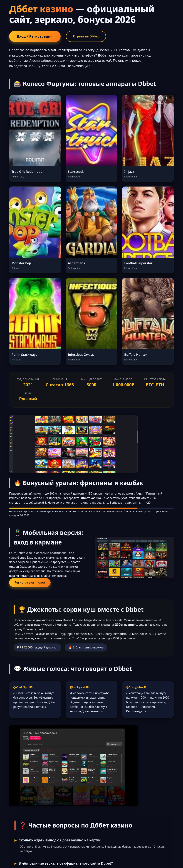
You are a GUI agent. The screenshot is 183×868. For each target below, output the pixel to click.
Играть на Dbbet (86, 36)
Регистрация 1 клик (30, 582)
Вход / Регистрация (35, 36)
